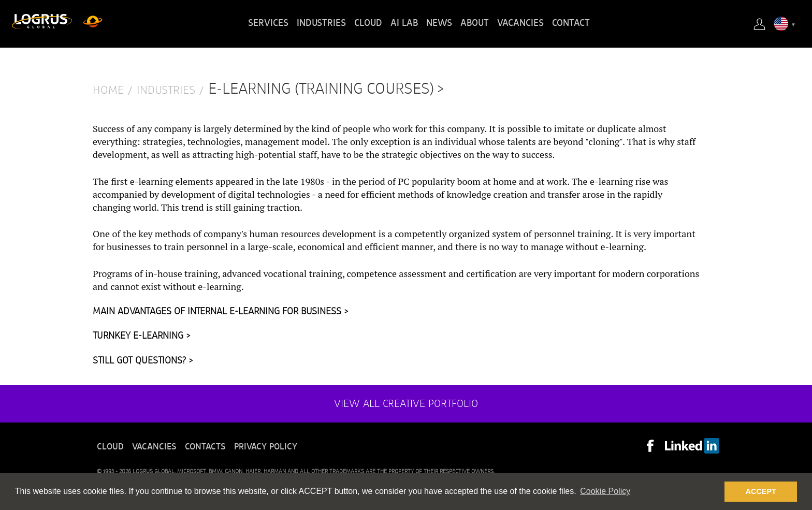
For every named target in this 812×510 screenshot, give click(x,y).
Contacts (205, 447)
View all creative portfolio (406, 404)
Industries (321, 23)
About (475, 23)
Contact (571, 23)
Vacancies (520, 23)
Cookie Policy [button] (605, 491)
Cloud (368, 23)
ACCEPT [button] (761, 491)
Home (108, 91)
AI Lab (404, 23)
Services (268, 23)
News (439, 23)
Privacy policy (266, 447)
